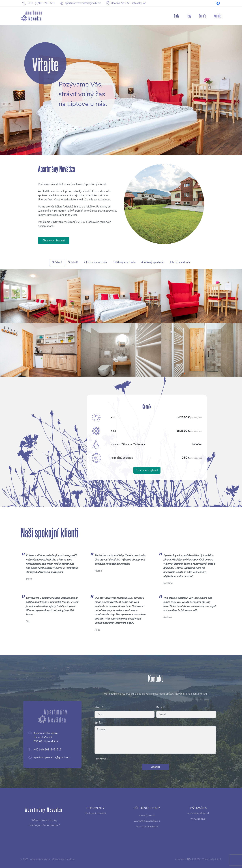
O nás (176, 16)
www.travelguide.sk (147, 825)
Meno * (99, 707)
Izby (189, 16)
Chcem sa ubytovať (54, 257)
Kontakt (218, 16)
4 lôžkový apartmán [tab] (141, 263)
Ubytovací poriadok (95, 817)
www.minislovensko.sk (147, 822)
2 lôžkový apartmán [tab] (105, 263)
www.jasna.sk (198, 820)
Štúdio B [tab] (91, 263)
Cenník (202, 16)
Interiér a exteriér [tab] (158, 263)
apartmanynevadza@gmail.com (35, 749)
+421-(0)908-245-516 (32, 744)
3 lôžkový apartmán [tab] (123, 263)
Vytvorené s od (198, 859)
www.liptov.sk (147, 818)
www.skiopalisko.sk (198, 817)
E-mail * (161, 707)
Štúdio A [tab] (81, 263)
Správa (99, 723)
